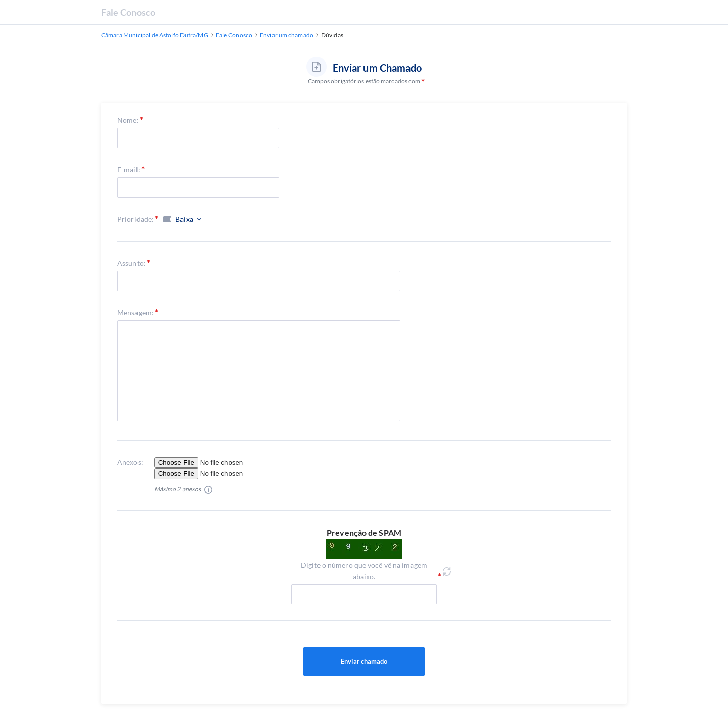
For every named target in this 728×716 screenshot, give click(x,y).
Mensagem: (135, 313)
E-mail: (129, 170)
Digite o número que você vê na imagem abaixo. (364, 571)
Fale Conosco (128, 12)
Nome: (128, 120)
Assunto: (131, 263)
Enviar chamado (364, 661)
